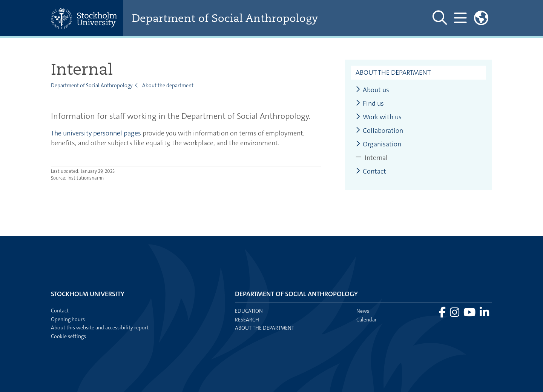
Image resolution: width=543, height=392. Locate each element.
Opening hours (68, 319)
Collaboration (379, 131)
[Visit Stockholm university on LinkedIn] (484, 314)
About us (372, 90)
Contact (371, 171)
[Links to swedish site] (481, 18)
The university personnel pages (96, 133)
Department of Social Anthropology (225, 18)
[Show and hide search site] (440, 18)
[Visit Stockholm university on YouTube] (470, 314)
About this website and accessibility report (100, 327)
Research (247, 320)
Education (249, 311)
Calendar (367, 320)
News (363, 311)
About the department (168, 85)
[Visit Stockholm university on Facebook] (443, 314)
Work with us (379, 117)
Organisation (378, 144)
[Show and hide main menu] (460, 18)
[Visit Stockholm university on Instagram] (455, 314)
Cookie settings (68, 336)
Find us (370, 104)
